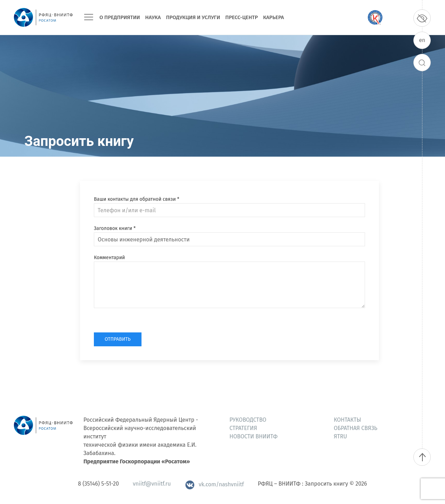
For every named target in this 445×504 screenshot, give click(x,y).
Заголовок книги (115, 228)
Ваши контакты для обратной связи (137, 199)
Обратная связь (355, 428)
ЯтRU (340, 436)
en (422, 40)
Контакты (347, 420)
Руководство (248, 420)
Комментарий (109, 258)
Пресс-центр (242, 17)
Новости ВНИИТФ (253, 436)
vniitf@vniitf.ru (152, 484)
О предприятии (120, 17)
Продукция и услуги (193, 17)
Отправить (118, 339)
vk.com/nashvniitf (214, 484)
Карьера (274, 17)
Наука (153, 17)
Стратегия (243, 428)
